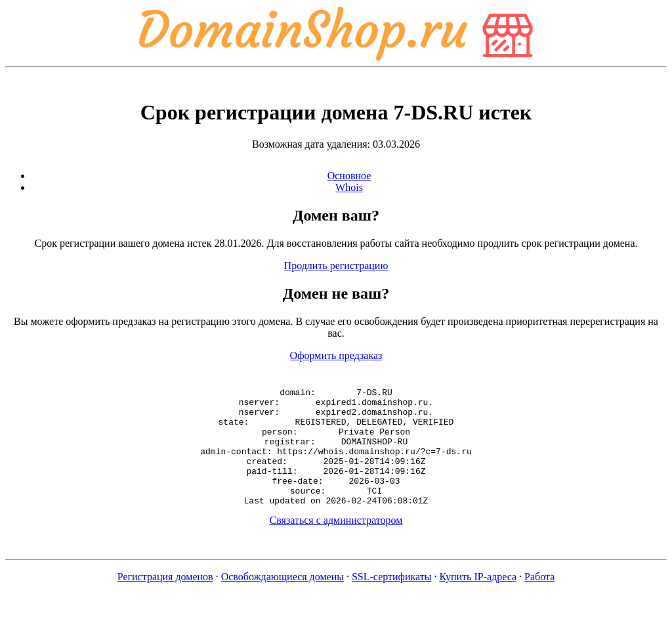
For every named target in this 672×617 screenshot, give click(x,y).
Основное (349, 176)
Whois (349, 187)
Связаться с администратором (336, 544)
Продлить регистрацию (336, 266)
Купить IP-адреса (478, 600)
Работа (539, 600)
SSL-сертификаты (392, 600)
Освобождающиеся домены (283, 600)
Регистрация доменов (165, 600)
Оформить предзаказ (336, 355)
